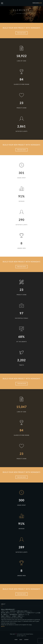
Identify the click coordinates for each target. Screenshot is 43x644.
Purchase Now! (21, 33)
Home (16, 640)
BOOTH (3, 626)
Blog (21, 640)
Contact (26, 640)
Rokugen (37, 3)
